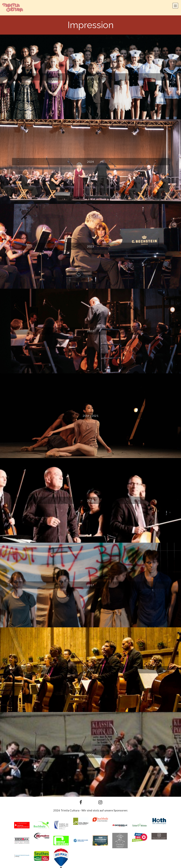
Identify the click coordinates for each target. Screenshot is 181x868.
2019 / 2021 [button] (91, 416)
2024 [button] (90, 162)
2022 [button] (90, 331)
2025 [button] (90, 77)
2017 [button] (90, 585)
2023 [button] (90, 246)
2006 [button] (90, 754)
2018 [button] (90, 500)
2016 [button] (90, 670)
